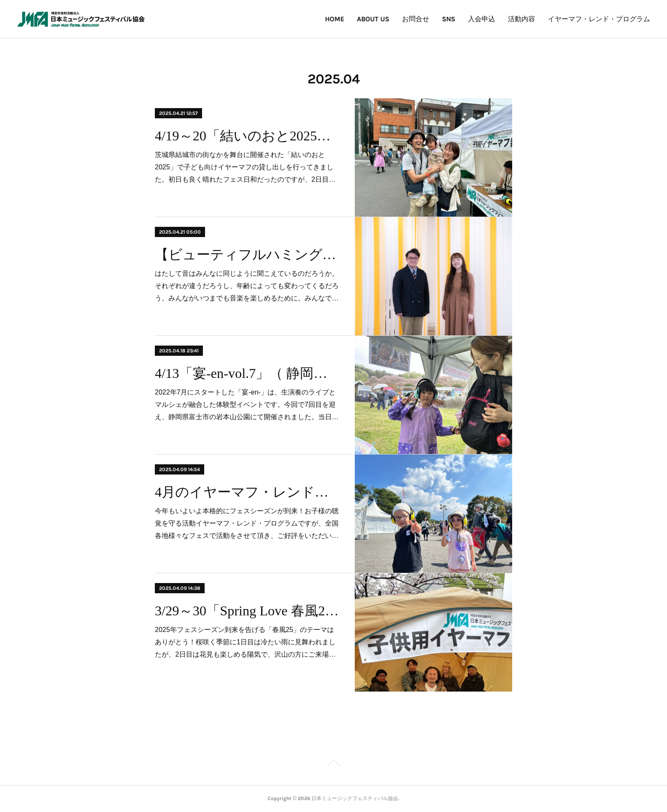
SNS (449, 19)
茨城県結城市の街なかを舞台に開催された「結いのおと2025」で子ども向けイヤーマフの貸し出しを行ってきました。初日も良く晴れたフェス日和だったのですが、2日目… (245, 167)
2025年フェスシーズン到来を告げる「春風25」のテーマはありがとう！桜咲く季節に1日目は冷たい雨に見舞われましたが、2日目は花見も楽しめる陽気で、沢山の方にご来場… (245, 642)
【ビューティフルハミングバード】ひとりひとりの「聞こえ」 (247, 254)
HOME (335, 19)
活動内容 (522, 19)
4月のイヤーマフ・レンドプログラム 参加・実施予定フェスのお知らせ (247, 492)
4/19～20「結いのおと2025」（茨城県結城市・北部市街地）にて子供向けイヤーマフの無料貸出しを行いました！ (247, 136)
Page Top (333, 764)
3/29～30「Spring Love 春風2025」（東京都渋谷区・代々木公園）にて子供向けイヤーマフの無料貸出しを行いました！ (247, 611)
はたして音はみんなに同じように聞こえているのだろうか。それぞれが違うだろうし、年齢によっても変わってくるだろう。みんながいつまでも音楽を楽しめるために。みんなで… (247, 286)
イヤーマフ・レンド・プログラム (599, 19)
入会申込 (482, 19)
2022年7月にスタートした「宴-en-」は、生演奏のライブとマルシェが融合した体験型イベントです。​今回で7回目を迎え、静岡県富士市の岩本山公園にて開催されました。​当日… (247, 405)
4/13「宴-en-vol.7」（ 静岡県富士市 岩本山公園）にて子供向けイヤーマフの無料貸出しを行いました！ (247, 373)
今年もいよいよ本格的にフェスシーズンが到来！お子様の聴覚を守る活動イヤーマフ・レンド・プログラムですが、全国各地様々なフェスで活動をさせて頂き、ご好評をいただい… (247, 523)
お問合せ (416, 19)
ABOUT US (373, 19)
